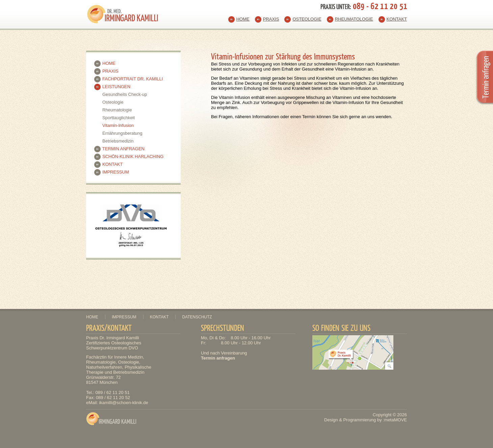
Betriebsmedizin (118, 141)
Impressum (116, 172)
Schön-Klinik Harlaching (133, 156)
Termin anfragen (123, 149)
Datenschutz (197, 317)
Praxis (271, 19)
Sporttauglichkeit (119, 118)
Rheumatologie (354, 19)
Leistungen (116, 87)
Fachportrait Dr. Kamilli (133, 79)
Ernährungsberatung (122, 133)
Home (243, 19)
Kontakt (397, 19)
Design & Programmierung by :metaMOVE (366, 420)
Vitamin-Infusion (118, 125)
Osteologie (307, 19)
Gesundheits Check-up (125, 94)
